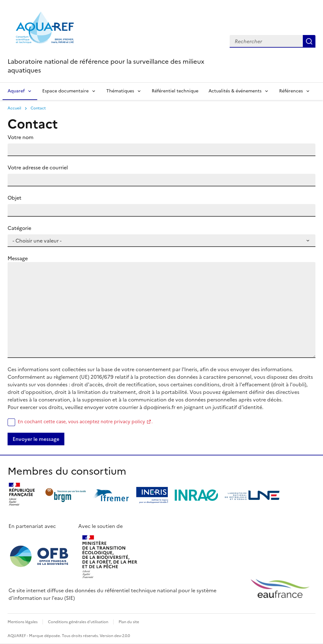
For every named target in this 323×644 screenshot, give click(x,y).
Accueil (14, 108)
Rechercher (309, 41)
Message (18, 258)
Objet (15, 198)
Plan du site (129, 622)
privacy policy (129, 422)
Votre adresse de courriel (38, 167)
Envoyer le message (36, 439)
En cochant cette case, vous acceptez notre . (85, 422)
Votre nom (21, 137)
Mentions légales (23, 622)
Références (291, 91)
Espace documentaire (65, 91)
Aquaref (16, 91)
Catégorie (19, 228)
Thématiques (120, 91)
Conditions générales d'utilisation (78, 622)
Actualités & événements (235, 91)
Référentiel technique (175, 91)
